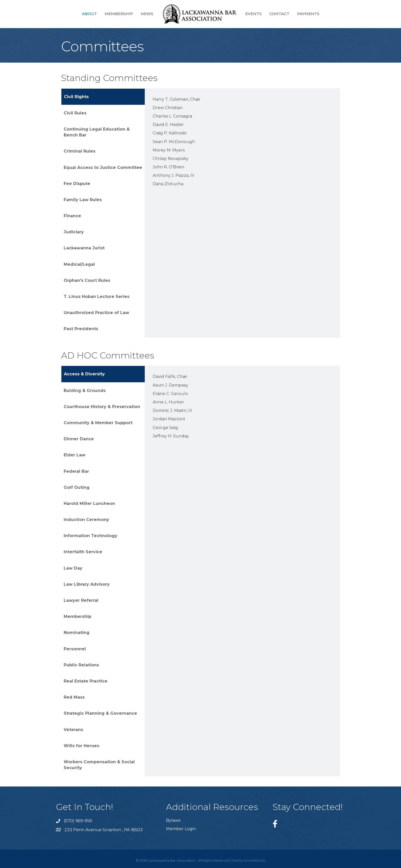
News (147, 14)
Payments (308, 14)
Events (253, 14)
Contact (279, 14)
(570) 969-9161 (78, 821)
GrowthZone (255, 860)
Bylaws (173, 820)
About (89, 14)
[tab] (103, 97)
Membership (119, 14)
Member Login (181, 829)
